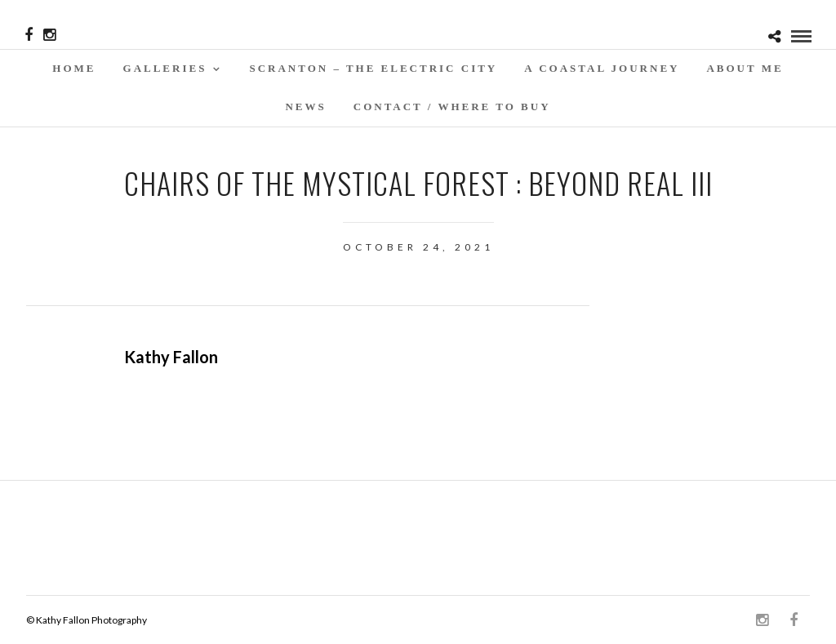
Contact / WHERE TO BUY (452, 107)
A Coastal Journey (602, 68)
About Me (745, 68)
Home (74, 68)
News (305, 107)
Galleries (165, 68)
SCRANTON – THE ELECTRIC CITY (373, 68)
